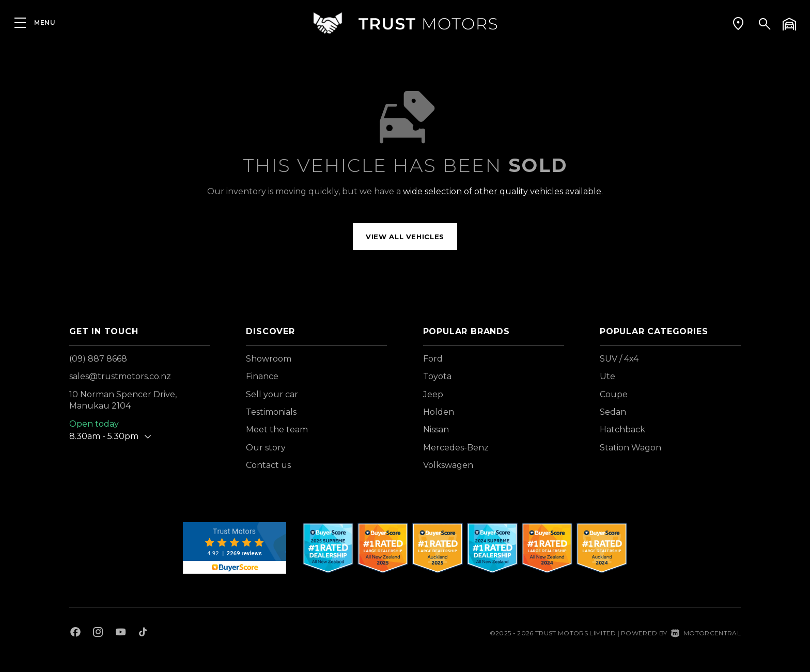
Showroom (269, 359)
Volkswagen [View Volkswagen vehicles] (448, 465)
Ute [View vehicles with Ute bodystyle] (607, 376)
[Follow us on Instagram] (98, 633)
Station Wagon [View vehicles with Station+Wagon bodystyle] (630, 448)
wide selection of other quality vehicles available (502, 191)
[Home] (405, 23)
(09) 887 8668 (98, 359)
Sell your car (272, 394)
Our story (266, 448)
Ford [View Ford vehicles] (433, 359)
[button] (738, 23)
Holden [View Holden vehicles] (439, 412)
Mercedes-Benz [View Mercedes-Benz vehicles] (456, 448)
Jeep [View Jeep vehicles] (433, 394)
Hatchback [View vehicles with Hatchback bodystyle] (622, 429)
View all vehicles (405, 237)
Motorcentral (706, 633)
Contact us (268, 465)
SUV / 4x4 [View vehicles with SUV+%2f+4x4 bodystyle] (619, 359)
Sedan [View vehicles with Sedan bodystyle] (613, 412)
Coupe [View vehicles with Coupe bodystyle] (614, 394)
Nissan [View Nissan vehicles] (436, 429)
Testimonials (271, 412)
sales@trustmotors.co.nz (120, 376)
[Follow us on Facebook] (75, 633)
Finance (262, 376)
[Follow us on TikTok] (143, 633)
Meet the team (277, 429)
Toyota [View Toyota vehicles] (437, 376)
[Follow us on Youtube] (121, 633)
